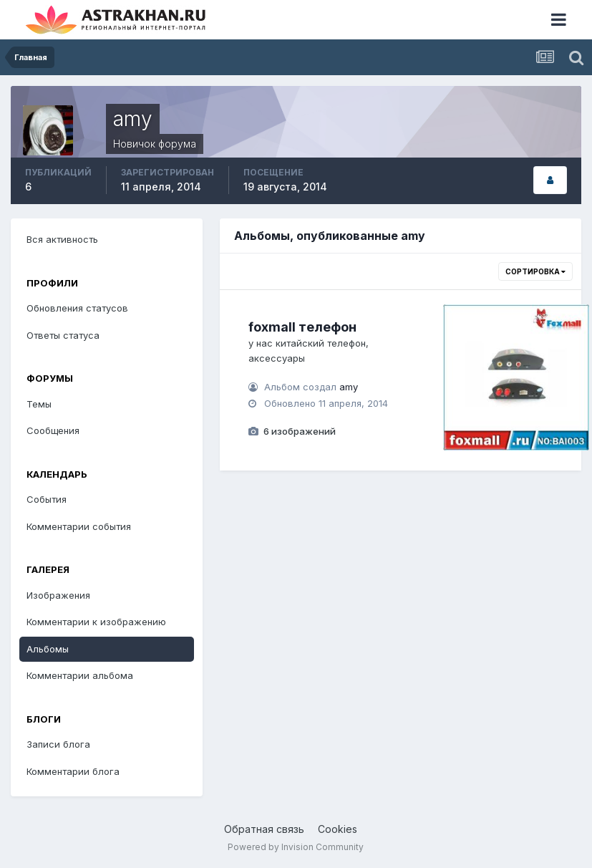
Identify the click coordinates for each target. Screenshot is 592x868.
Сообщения (53, 430)
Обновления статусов (77, 308)
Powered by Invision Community (296, 847)
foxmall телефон (302, 327)
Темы (39, 404)
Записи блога (58, 744)
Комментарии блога (73, 771)
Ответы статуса (63, 335)
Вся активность (62, 239)
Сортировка (535, 271)
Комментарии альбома (80, 675)
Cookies (338, 829)
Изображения (58, 595)
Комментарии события (79, 526)
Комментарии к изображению (96, 622)
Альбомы (48, 649)
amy (349, 387)
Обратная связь (264, 829)
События (47, 499)
